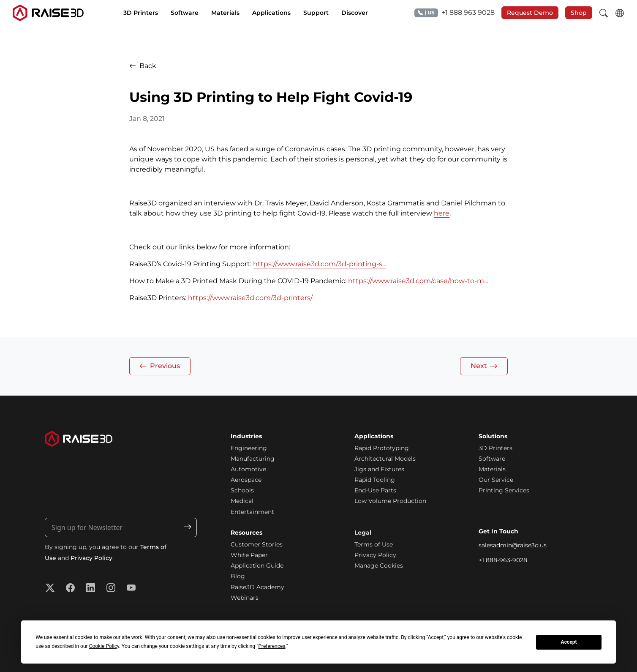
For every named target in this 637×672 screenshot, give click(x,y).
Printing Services (504, 490)
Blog (238, 576)
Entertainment (252, 512)
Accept (569, 642)
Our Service (496, 480)
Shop (579, 13)
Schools (242, 490)
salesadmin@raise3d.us (513, 545)
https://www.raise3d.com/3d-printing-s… (320, 264)
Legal (363, 533)
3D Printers (495, 448)
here (442, 213)
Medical (242, 501)
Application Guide (257, 565)
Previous (160, 366)
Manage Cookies (379, 565)
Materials (492, 469)
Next (484, 366)
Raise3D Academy (257, 587)
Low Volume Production (390, 501)
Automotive (248, 469)
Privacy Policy (91, 558)
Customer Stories (257, 544)
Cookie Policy (104, 646)
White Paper (249, 555)
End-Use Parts (375, 490)
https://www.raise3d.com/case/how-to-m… (418, 281)
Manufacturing (253, 459)
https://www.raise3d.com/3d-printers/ (250, 298)
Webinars (245, 598)
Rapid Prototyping (382, 448)
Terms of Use (374, 544)
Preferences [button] (272, 646)
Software (492, 459)
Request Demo (530, 13)
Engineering (249, 448)
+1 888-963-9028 (503, 560)
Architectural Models (385, 459)
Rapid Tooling (375, 480)
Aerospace (246, 480)
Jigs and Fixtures (379, 469)
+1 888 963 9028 (455, 13)
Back (143, 66)
